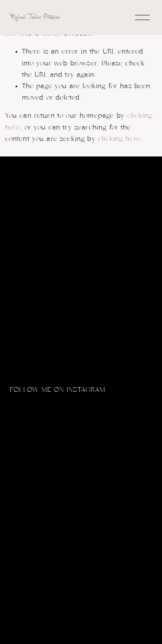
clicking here (119, 139)
